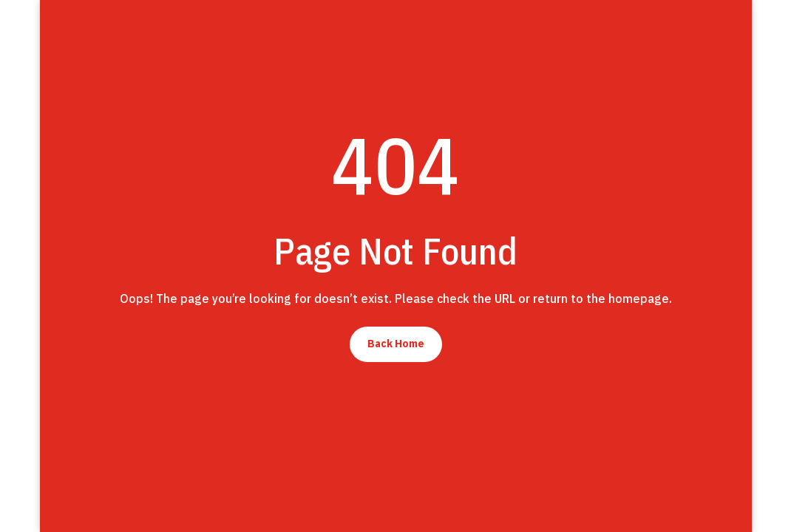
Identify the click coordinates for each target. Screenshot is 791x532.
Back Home (396, 344)
